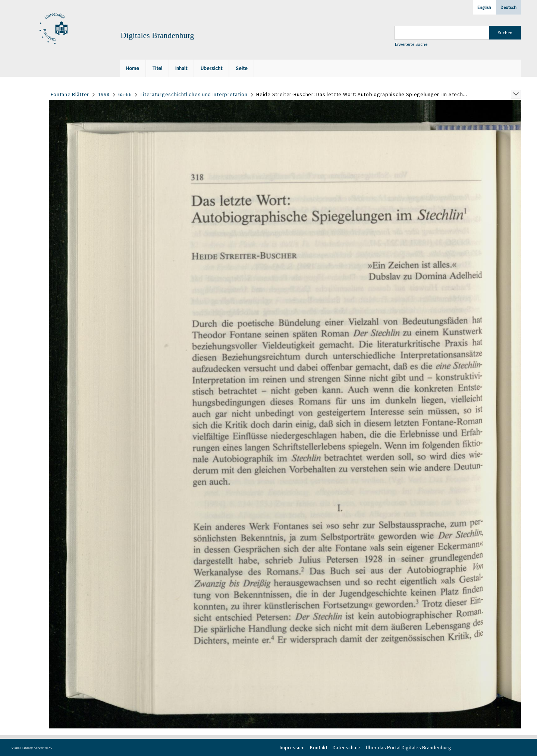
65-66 (125, 94)
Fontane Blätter (70, 94)
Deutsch (508, 7)
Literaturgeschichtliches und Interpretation (194, 94)
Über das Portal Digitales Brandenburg (409, 747)
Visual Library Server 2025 (32, 748)
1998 (104, 94)
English (484, 7)
